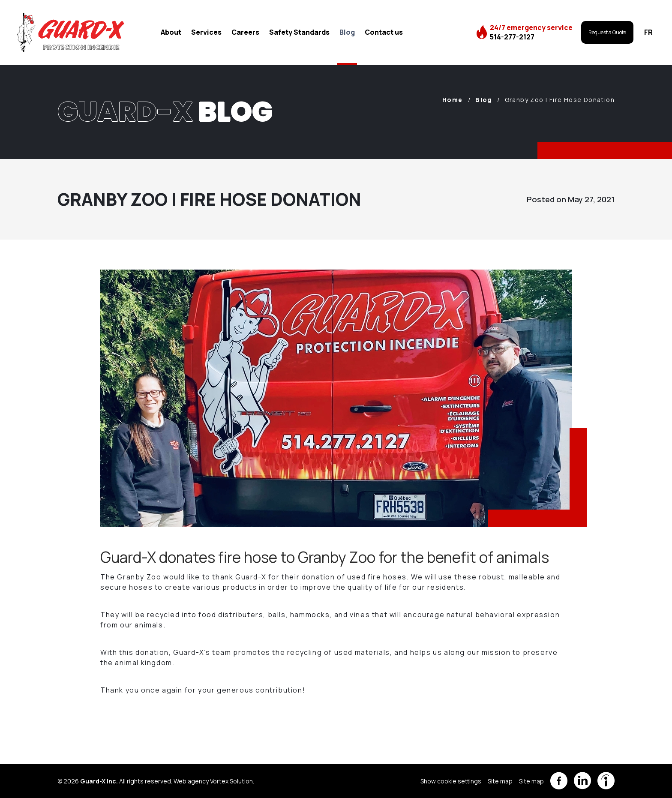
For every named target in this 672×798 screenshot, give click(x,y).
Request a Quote (607, 32)
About (171, 32)
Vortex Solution (231, 781)
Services (206, 32)
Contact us (384, 32)
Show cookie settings (451, 781)
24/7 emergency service (531, 32)
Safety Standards (299, 32)
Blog (347, 32)
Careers (245, 32)
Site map (500, 781)
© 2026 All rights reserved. (115, 781)
